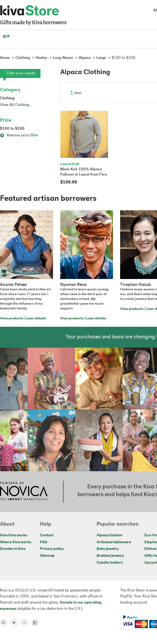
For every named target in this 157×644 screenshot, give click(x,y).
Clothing (7, 98)
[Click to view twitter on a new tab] (16, 623)
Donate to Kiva (13, 549)
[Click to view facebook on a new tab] (36, 623)
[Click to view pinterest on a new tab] (5, 623)
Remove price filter (19, 135)
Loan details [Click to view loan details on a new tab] (36, 319)
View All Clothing (15, 105)
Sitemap (47, 556)
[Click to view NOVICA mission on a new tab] (24, 492)
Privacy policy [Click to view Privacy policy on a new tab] (52, 549)
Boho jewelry (108, 549)
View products (12, 319)
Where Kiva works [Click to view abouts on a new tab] (16, 542)
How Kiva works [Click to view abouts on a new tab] (14, 535)
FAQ (44, 542)
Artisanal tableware (114, 542)
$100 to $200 (12, 129)
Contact (47, 535)
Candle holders (110, 563)
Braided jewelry (110, 556)
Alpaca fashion (109, 535)
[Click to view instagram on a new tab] (26, 623)
